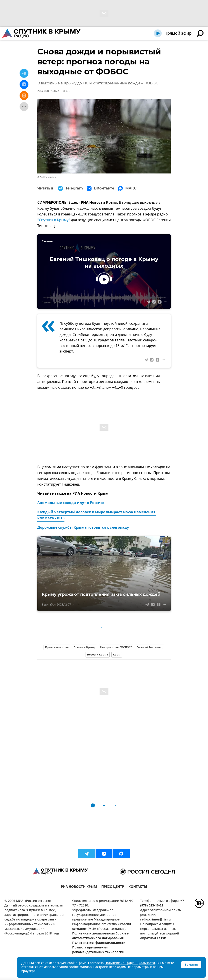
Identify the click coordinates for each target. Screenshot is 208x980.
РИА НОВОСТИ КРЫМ (79, 887)
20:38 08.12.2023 (48, 91)
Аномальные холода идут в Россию (71, 503)
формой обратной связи (160, 936)
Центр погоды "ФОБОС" (116, 647)
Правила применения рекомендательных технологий (98, 950)
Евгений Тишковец (150, 647)
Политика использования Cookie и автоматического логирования (101, 936)
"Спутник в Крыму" (54, 220)
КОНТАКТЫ (138, 887)
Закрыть (191, 964)
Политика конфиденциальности (99, 943)
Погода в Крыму (84, 647)
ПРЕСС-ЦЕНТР (113, 887)
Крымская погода (57, 647)
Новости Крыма (98, 655)
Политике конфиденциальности (130, 963)
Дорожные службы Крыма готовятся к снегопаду (83, 528)
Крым (117, 655)
